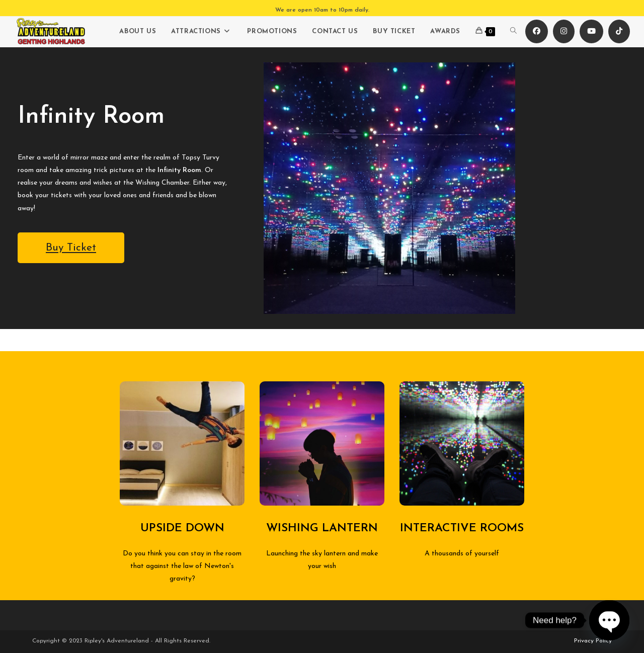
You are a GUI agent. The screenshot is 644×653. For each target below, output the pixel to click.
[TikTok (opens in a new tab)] (619, 31)
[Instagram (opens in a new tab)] (564, 31)
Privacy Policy (593, 641)
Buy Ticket (71, 248)
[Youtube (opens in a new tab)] (591, 31)
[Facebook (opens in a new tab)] (537, 31)
